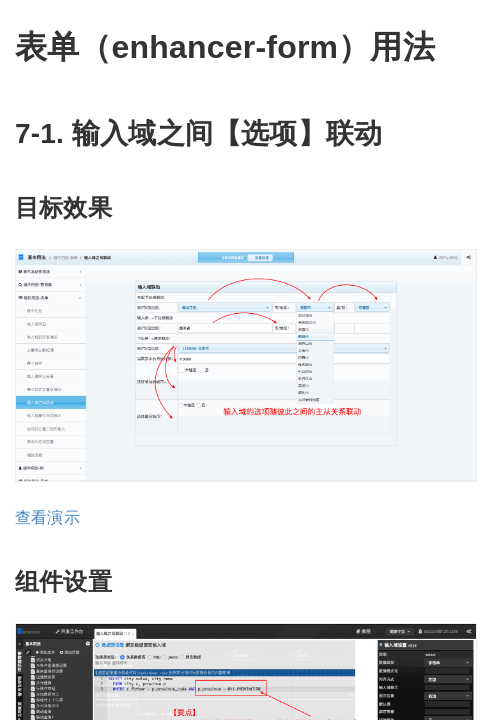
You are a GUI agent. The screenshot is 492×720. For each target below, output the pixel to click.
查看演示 (47, 517)
